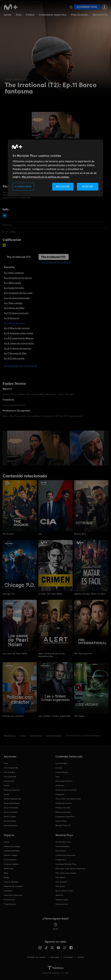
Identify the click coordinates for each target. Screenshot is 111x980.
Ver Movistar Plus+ (63, 842)
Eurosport (8, 890)
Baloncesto (100, 15)
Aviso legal (55, 957)
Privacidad (68, 957)
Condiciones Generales (65, 855)
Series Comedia (11, 812)
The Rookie (8, 534)
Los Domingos (61, 763)
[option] (39, 448)
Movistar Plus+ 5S (63, 825)
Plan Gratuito (80, 15)
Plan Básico (60, 877)
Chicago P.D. (9, 594)
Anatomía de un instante (66, 790)
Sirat (57, 776)
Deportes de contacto (13, 886)
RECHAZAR (63, 187)
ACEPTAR (88, 187)
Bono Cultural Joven (64, 890)
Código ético (61, 859)
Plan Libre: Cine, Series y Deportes (70, 868)
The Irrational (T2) (53, 257)
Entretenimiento (11, 825)
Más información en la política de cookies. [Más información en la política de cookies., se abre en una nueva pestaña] (46, 177)
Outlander (60, 785)
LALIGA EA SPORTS (12, 851)
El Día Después (10, 859)
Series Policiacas (11, 807)
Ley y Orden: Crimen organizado (55, 716)
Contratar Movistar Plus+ (66, 864)
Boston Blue (80, 534)
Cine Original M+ (11, 767)
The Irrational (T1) (19, 257)
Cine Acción (9, 781)
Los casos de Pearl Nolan (15, 653)
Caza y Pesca (61, 821)
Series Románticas (12, 803)
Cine (19, 15)
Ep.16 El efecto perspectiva (18, 348)
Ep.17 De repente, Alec (15, 353)
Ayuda (56, 926)
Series (8, 15)
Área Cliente (61, 851)
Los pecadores (62, 772)
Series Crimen (10, 816)
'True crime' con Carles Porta (68, 799)
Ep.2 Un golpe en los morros (18, 278)
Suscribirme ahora (87, 7)
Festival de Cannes (64, 803)
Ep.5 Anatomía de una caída (18, 293)
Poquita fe (60, 794)
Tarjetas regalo (62, 899)
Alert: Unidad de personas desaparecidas (51, 655)
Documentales (10, 821)
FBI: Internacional (83, 653)
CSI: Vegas (79, 716)
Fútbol (30, 15)
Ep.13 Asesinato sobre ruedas (19, 333)
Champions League (12, 846)
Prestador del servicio (36, 957)
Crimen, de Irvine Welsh (50, 594)
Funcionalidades (62, 846)
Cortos (7, 785)
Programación (10, 904)
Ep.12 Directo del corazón (17, 328)
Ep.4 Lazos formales (14, 288)
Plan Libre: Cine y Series (66, 873)
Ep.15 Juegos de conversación (19, 343)
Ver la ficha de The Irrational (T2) (21, 366)
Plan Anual (60, 886)
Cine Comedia (10, 776)
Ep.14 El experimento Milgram (19, 338)
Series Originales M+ (13, 799)
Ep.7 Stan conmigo (13, 303)
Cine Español (9, 772)
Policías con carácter (13, 716)
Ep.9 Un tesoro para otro (16, 313)
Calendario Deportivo (13, 895)
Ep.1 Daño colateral (14, 273)
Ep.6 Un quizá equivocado (17, 298)
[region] (55, 168)
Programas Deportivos (65, 816)
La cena (59, 767)
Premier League (11, 855)
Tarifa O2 (59, 895)
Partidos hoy (9, 899)
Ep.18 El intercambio (14, 358)
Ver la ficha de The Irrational (56, 262)
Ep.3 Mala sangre (13, 283)
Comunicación (62, 904)
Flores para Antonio (64, 781)
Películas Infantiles (12, 790)
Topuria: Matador (11, 882)
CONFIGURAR (23, 187)
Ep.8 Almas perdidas (14, 308)
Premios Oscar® (63, 807)
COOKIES (81, 957)
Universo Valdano (11, 864)
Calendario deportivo (53, 15)
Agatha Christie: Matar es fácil (90, 594)
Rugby (6, 877)
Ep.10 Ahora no (12, 318)
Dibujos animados (63, 812)
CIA (40, 534)
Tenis (6, 873)
